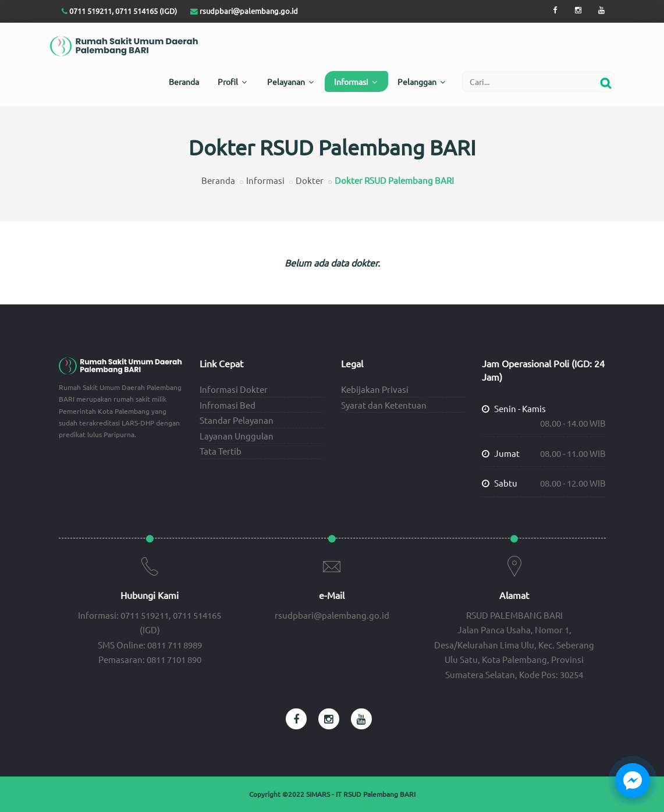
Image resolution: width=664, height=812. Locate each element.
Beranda (184, 81)
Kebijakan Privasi (375, 389)
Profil (232, 81)
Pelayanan (290, 81)
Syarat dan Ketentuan (384, 405)
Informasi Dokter (234, 389)
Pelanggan (421, 81)
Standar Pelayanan (237, 420)
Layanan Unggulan (237, 436)
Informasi (356, 81)
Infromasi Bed (228, 405)
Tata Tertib (221, 451)
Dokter (310, 180)
